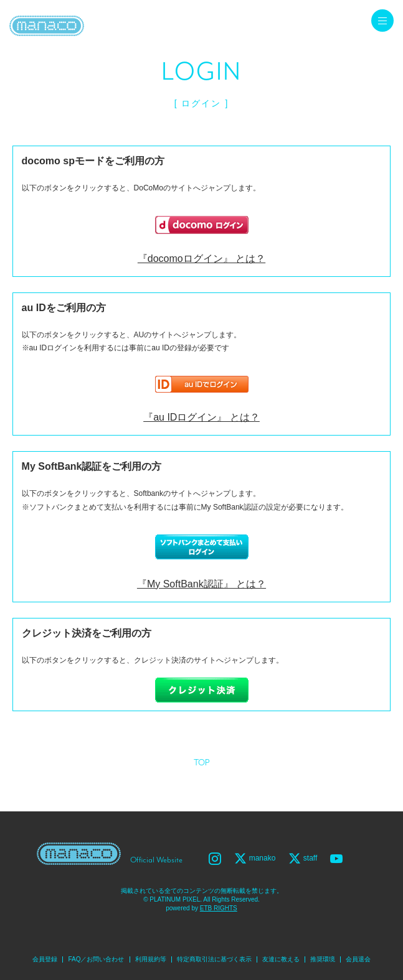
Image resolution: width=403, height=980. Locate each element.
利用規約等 (151, 959)
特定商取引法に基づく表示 (214, 959)
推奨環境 (323, 959)
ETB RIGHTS (219, 908)
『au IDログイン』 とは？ (201, 417)
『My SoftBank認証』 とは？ (201, 584)
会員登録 (45, 959)
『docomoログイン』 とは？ (201, 259)
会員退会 (358, 959)
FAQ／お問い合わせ (96, 959)
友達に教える (281, 959)
